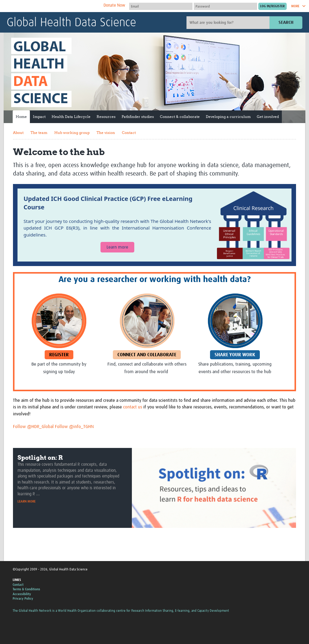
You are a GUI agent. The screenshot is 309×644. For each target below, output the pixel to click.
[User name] (161, 6)
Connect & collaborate (180, 117)
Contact (129, 133)
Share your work (235, 355)
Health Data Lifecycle (71, 117)
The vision (106, 133)
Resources (106, 117)
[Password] (225, 6)
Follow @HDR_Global (33, 427)
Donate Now (114, 5)
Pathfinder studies (138, 117)
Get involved (268, 117)
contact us (133, 407)
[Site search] (229, 23)
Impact (39, 117)
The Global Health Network (52, 6)
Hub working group (72, 133)
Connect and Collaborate (147, 355)
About (18, 133)
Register (59, 355)
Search (286, 22)
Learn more (117, 247)
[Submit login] (272, 6)
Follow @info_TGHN (74, 427)
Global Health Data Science (71, 23)
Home (21, 117)
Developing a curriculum (228, 117)
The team (39, 133)
